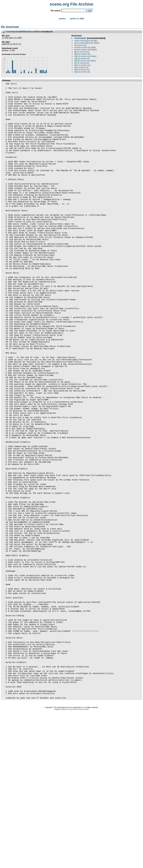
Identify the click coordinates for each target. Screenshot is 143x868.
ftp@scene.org (66, 863)
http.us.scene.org (82, 72)
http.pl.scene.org (82, 70)
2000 (22, 32)
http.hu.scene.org (82, 54)
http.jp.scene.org (82, 58)
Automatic (80, 38)
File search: (56, 11)
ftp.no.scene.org (82, 63)
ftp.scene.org (80, 45)
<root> (9, 32)
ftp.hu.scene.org (82, 52)
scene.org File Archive (71, 4)
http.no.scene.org (82, 65)
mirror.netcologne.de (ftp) (86, 41)
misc (40, 32)
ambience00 (31, 32)
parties (16, 32)
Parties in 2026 (77, 19)
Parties (62, 19)
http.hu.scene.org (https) (85, 56)
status (87, 863)
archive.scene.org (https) (86, 50)
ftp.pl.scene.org (81, 67)
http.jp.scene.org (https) (85, 61)
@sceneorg (79, 863)
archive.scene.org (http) (85, 47)
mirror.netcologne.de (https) (87, 43)
